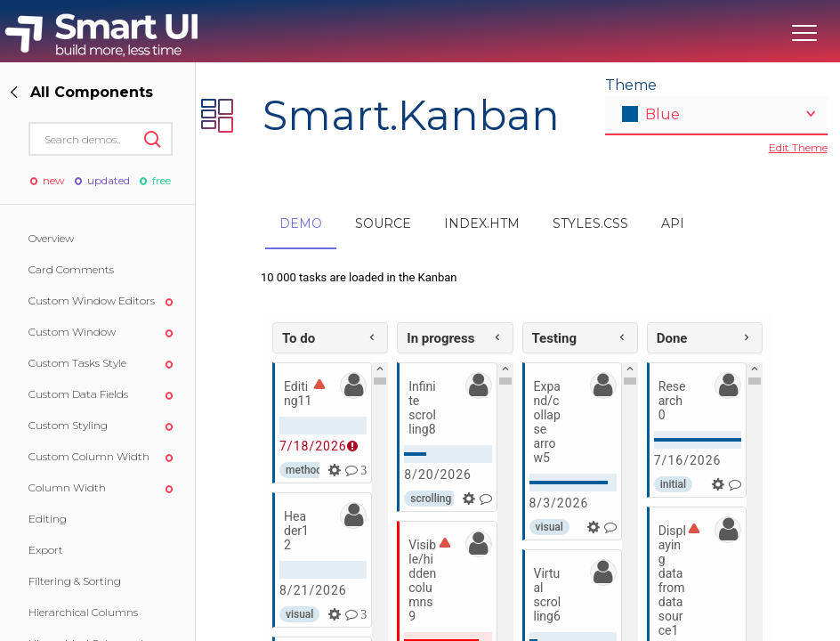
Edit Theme (798, 147)
